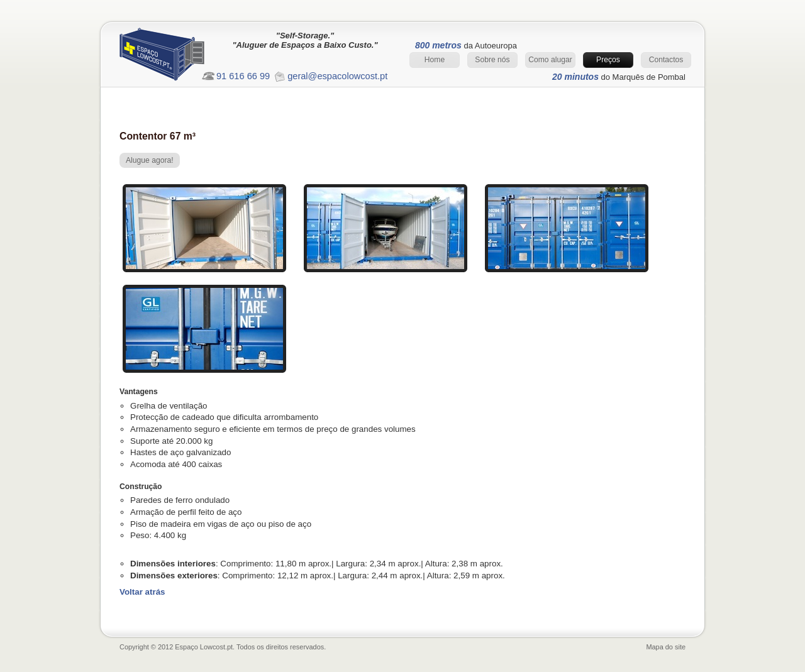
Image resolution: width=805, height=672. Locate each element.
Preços (608, 60)
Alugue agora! (150, 160)
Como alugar (550, 60)
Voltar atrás (142, 592)
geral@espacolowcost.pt (337, 76)
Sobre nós (492, 60)
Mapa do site (666, 647)
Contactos (666, 60)
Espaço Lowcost (173, 58)
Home (435, 60)
